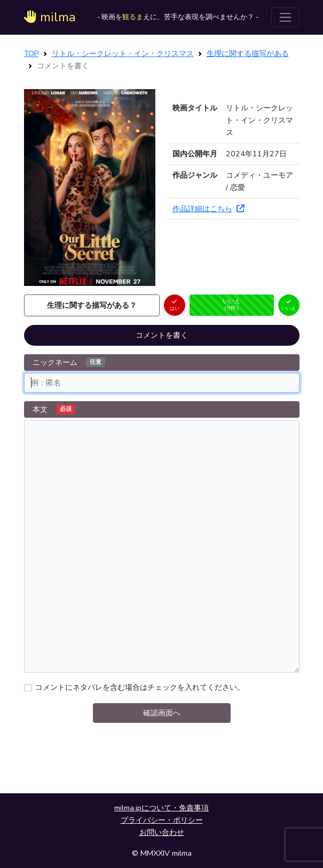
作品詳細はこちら (208, 209)
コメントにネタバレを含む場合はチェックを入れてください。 (140, 687)
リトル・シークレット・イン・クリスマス (123, 53)
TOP (31, 53)
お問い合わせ (162, 832)
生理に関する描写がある (248, 53)
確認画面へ (162, 713)
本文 (54, 409)
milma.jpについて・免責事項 (161, 808)
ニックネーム (69, 362)
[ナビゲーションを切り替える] (285, 17)
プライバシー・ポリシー (162, 820)
